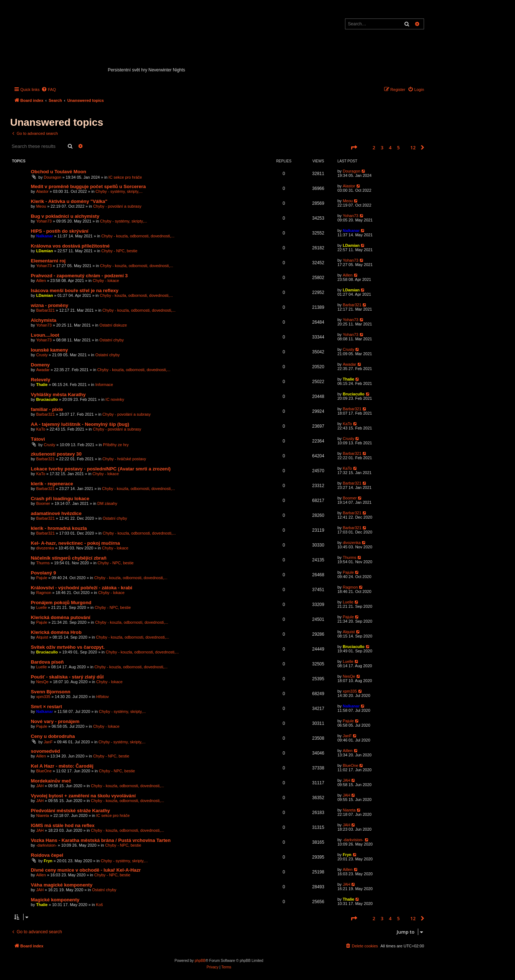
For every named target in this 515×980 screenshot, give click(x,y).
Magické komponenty (55, 900)
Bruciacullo (47, 399)
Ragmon (44, 593)
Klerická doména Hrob (56, 632)
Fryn (48, 861)
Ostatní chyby (111, 340)
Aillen (41, 281)
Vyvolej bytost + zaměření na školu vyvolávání (83, 796)
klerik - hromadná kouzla (59, 528)
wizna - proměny (49, 305)
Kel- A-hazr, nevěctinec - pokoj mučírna (75, 543)
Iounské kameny (49, 350)
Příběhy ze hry (116, 445)
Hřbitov (102, 697)
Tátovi (38, 439)
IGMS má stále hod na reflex (63, 825)
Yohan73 (44, 221)
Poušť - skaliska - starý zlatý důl (67, 677)
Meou (41, 206)
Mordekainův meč (51, 781)
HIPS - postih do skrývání (60, 231)
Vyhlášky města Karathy (58, 395)
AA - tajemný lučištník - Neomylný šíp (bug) (80, 424)
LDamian (45, 251)
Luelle (41, 607)
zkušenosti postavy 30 (56, 454)
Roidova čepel (47, 855)
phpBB (200, 961)
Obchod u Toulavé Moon (59, 172)
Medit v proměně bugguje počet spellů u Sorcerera (88, 186)
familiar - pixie (47, 409)
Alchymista (43, 320)
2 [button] (374, 148)
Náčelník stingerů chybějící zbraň (69, 558)
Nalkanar (45, 236)
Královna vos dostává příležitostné (70, 246)
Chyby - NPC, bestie (120, 251)
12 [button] (413, 148)
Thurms (43, 563)
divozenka (45, 548)
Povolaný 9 (43, 573)
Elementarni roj (48, 261)
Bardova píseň (47, 662)
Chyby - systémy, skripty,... (119, 191)
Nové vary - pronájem (55, 721)
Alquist (42, 637)
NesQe (42, 682)
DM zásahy (107, 503)
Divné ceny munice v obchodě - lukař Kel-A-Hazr (86, 870)
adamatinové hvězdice (56, 513)
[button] (354, 148)
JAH (40, 786)
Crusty (42, 355)
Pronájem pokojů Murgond (61, 603)
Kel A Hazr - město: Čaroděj (62, 766)
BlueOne (44, 771)
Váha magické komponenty (62, 885)
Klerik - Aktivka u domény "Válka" (69, 201)
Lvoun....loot (45, 335)
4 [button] (390, 148)
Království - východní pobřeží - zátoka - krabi (82, 588)
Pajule (42, 578)
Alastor (42, 191)
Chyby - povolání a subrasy (117, 206)
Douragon (53, 177)
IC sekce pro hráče (125, 177)
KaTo (41, 429)
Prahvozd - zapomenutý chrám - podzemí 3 (79, 276)
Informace (104, 385)
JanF (48, 742)
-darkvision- (47, 845)
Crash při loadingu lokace (60, 499)
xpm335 (43, 697)
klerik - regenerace (52, 484)
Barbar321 (45, 310)
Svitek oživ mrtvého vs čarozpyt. (68, 647)
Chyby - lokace (106, 281)
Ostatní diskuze (113, 325)
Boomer (43, 503)
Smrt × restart (46, 707)
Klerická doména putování (61, 617)
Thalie (42, 385)
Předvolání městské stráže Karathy (70, 811)
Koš (99, 905)
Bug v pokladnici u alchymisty (65, 216)
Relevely (41, 380)
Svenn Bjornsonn (51, 692)
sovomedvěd (45, 751)
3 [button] (382, 148)
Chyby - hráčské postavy (124, 459)
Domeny (40, 365)
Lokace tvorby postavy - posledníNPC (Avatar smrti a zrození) (101, 469)
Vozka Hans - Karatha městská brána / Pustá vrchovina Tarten (101, 840)
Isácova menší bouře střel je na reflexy (75, 290)
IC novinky (115, 399)
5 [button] (398, 148)
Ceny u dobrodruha (53, 736)
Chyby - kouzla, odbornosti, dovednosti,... (138, 236)
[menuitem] (49, 90)
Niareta (43, 815)
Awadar (43, 370)
